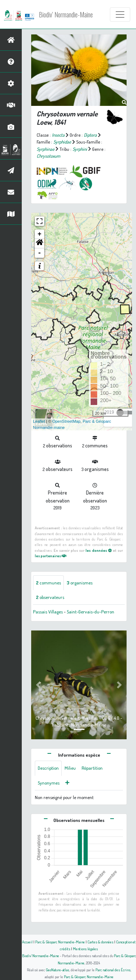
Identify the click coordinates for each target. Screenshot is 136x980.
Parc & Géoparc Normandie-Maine (60, 942)
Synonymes (49, 783)
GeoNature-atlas (57, 970)
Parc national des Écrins (113, 970)
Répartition (92, 768)
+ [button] (40, 234)
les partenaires (51, 556)
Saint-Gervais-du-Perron (90, 612)
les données (98, 550)
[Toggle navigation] (120, 15)
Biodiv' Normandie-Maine (66, 15)
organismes (80, 583)
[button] (40, 244)
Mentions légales (85, 949)
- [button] (40, 253)
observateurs (50, 597)
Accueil (27, 942)
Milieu (70, 768)
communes (48, 583)
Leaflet (39, 421)
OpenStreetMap (66, 421)
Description (48, 768)
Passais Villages (48, 612)
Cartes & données (100, 942)
